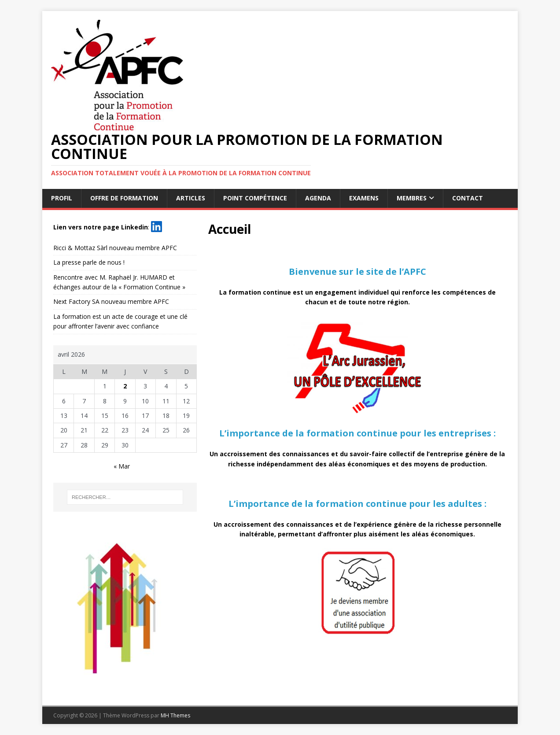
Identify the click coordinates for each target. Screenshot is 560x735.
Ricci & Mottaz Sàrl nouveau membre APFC (115, 248)
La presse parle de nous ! (89, 262)
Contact (468, 198)
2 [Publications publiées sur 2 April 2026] (125, 386)
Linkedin (134, 227)
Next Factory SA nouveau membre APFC (111, 301)
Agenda (318, 198)
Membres (412, 198)
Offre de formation (124, 198)
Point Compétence (255, 198)
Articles (191, 198)
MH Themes (175, 715)
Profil (62, 198)
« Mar (122, 466)
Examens (364, 198)
